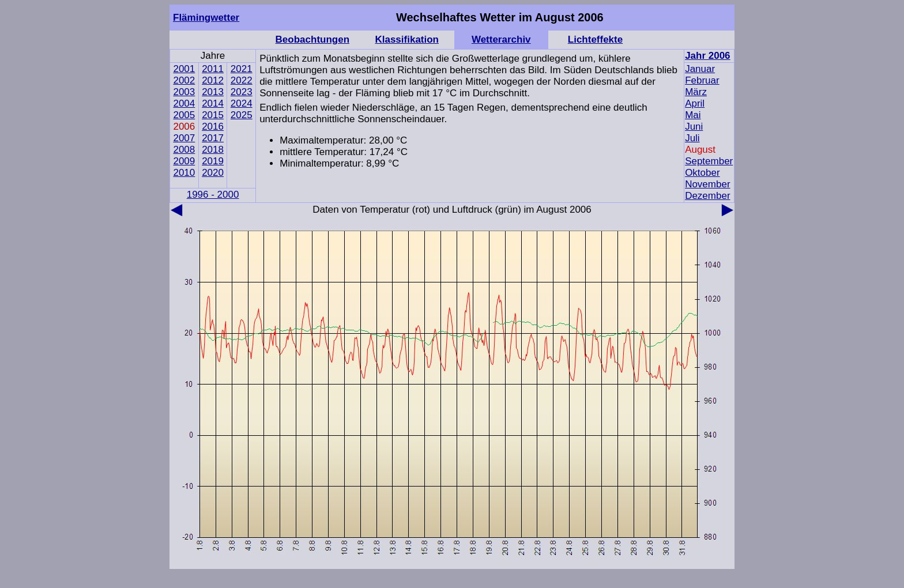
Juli (692, 138)
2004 (184, 103)
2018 (213, 150)
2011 (213, 69)
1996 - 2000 (213, 195)
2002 (184, 80)
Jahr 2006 (707, 56)
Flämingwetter (206, 18)
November (707, 184)
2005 (184, 115)
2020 (213, 173)
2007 (184, 138)
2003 (184, 92)
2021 (242, 69)
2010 (184, 173)
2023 (242, 92)
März (696, 92)
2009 (184, 161)
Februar (702, 80)
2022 (242, 80)
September (709, 161)
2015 (213, 115)
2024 (242, 103)
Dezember (707, 196)
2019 (213, 161)
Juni (694, 127)
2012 (213, 80)
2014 (213, 103)
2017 (213, 138)
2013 (213, 92)
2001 (184, 69)
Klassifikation (407, 39)
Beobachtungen (312, 39)
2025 (242, 115)
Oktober (702, 173)
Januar (700, 69)
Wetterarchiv (501, 39)
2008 (184, 150)
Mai (693, 115)
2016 (213, 127)
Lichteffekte (595, 39)
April (695, 103)
